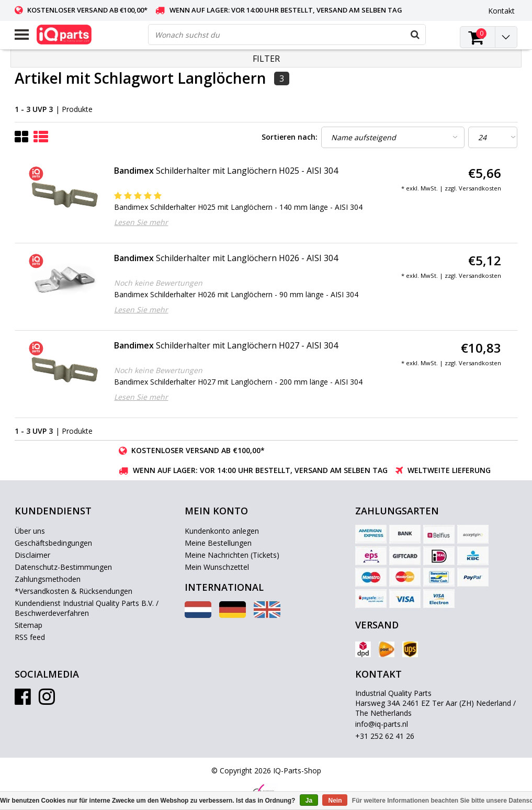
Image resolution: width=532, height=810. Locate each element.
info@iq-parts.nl (382, 724)
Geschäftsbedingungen (53, 543)
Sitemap (29, 625)
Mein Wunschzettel (217, 567)
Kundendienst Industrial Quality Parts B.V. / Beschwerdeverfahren (87, 608)
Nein (335, 801)
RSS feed (30, 637)
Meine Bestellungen (218, 543)
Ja (309, 801)
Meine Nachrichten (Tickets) (232, 555)
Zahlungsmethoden (48, 579)
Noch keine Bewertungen (158, 283)
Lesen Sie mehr (141, 222)
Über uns (30, 531)
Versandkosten (480, 188)
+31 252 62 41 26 (385, 736)
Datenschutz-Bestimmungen (63, 567)
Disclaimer (32, 555)
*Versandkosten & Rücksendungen (73, 591)
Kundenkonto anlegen (222, 531)
